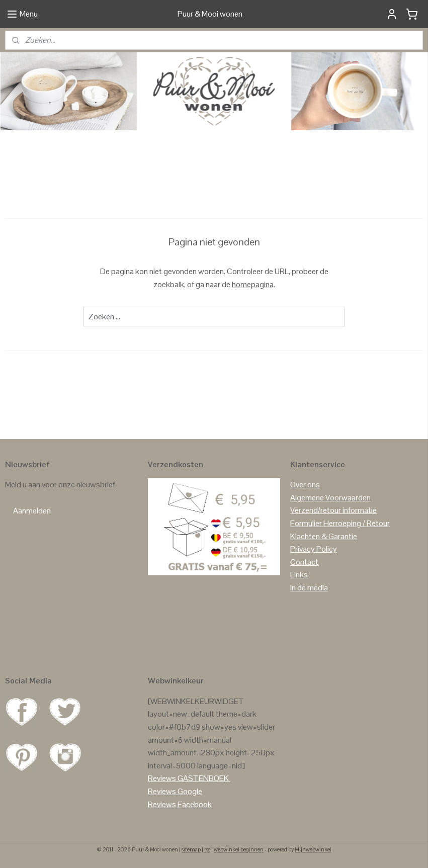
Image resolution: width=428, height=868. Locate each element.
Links (299, 575)
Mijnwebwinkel (313, 849)
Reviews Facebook (180, 804)
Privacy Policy (314, 549)
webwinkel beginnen (239, 849)
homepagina (253, 284)
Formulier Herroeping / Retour (340, 523)
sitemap (191, 849)
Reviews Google (175, 791)
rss (207, 849)
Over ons (305, 485)
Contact (304, 562)
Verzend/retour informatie (333, 510)
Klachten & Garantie (324, 536)
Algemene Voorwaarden (330, 498)
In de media (309, 588)
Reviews (162, 778)
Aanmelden (32, 511)
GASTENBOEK (203, 778)
